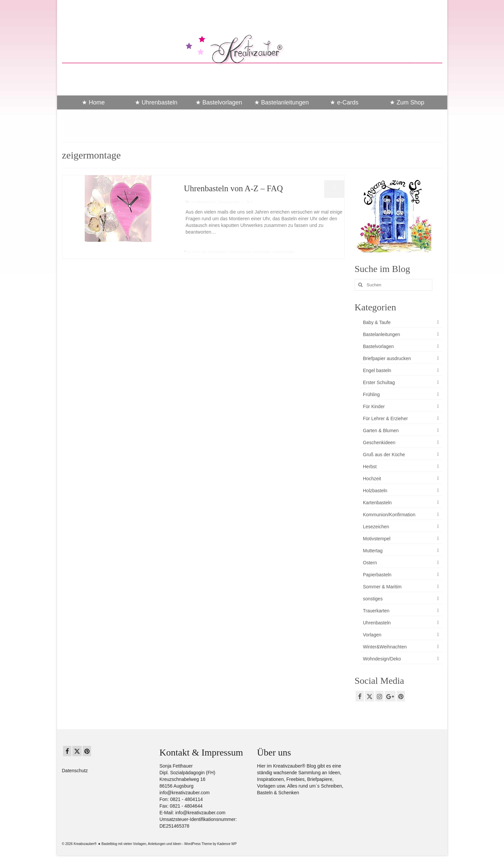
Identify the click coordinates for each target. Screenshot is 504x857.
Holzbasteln (375, 491)
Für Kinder (374, 406)
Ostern (370, 563)
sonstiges (373, 599)
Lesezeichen (376, 527)
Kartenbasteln (377, 503)
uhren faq (199, 252)
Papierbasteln (377, 575)
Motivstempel (377, 539)
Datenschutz (75, 771)
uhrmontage (261, 252)
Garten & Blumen (381, 431)
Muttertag (373, 551)
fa (189, 252)
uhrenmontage (240, 252)
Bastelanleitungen (381, 334)
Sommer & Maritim (382, 587)
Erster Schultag (379, 382)
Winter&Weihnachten (385, 647)
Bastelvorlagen (378, 346)
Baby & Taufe (377, 322)
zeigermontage (283, 252)
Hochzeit (372, 479)
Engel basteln (377, 370)
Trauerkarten (376, 611)
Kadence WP (227, 844)
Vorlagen (372, 635)
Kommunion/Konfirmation (389, 515)
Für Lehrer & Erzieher (385, 418)
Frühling (371, 394)
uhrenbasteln (218, 252)
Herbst (370, 467)
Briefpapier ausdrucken (387, 358)
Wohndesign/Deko (382, 659)
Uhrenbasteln (228, 202)
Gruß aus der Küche (384, 455)
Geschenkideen (379, 443)
